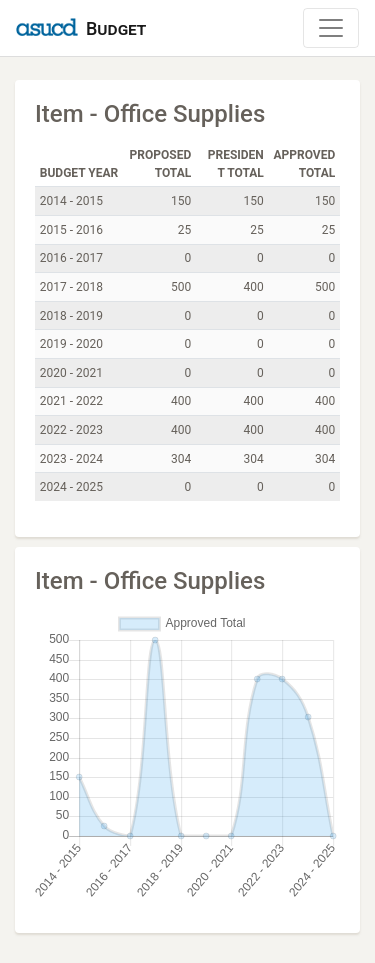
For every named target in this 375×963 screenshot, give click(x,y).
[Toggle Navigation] (331, 28)
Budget (116, 28)
